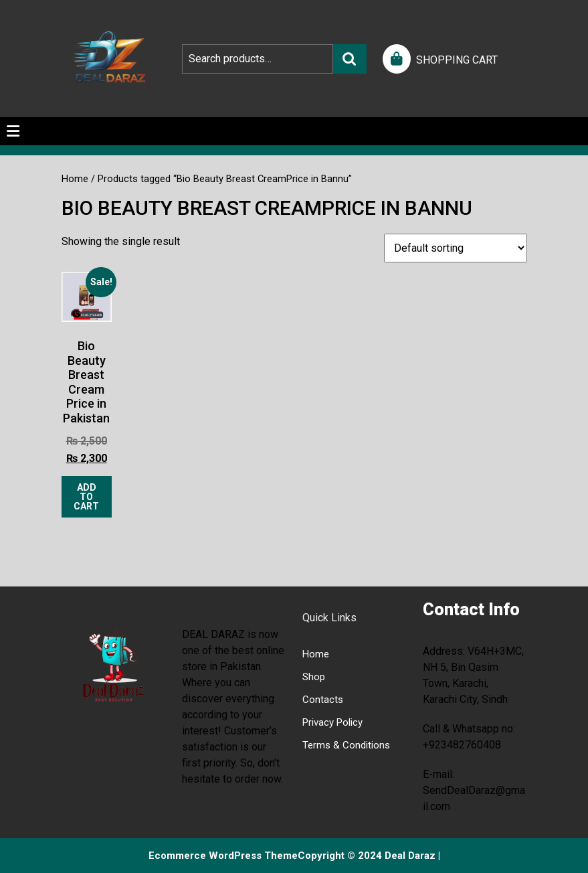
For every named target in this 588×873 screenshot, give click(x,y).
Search (350, 59)
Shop (314, 677)
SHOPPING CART (457, 60)
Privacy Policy (332, 722)
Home (75, 179)
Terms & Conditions (346, 745)
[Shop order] (456, 248)
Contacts (323, 700)
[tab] (13, 131)
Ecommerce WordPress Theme (223, 856)
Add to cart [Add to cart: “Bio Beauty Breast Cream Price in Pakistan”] (86, 497)
